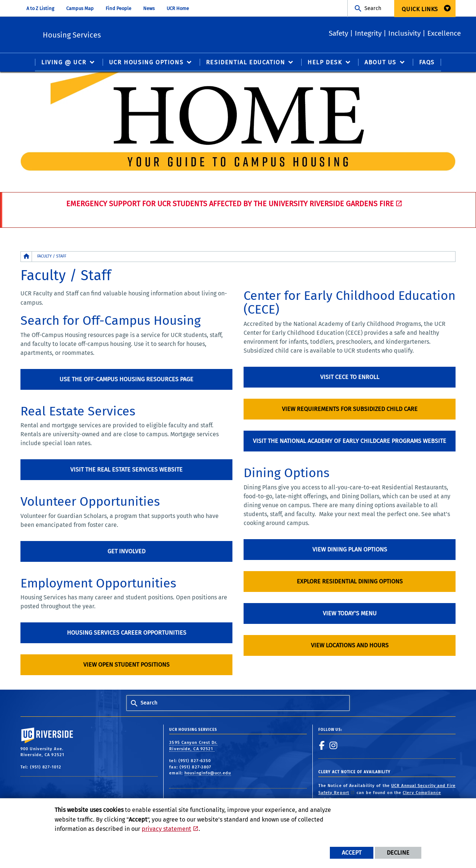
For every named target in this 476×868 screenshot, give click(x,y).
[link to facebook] (322, 746)
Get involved (126, 552)
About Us (380, 63)
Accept (352, 853)
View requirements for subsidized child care (350, 409)
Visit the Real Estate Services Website (126, 470)
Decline (398, 853)
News (149, 8)
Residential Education (246, 63)
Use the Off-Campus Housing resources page (126, 380)
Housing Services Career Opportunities (127, 633)
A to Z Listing (40, 8)
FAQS (427, 63)
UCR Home (178, 8)
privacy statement (166, 829)
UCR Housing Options (146, 63)
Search (373, 8)
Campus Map (80, 8)
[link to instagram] (334, 746)
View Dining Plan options (350, 550)
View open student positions (126, 665)
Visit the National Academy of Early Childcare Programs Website (350, 441)
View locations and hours (350, 646)
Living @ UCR (64, 63)
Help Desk (325, 63)
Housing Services (120, 34)
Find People (118, 8)
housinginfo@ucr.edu (208, 773)
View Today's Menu (350, 614)
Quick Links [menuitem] (420, 9)
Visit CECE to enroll (350, 377)
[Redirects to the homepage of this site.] (26, 257)
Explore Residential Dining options (350, 582)
